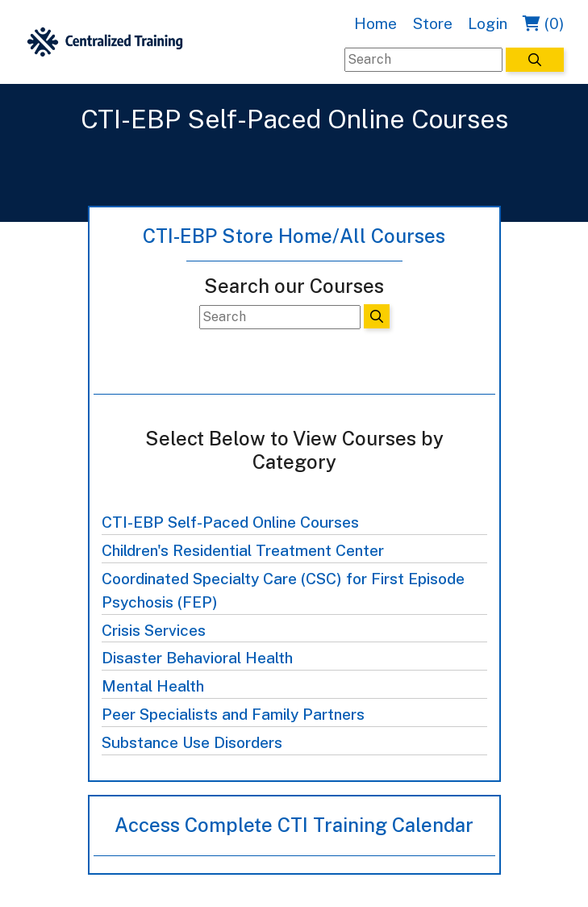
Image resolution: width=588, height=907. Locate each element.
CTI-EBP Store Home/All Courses (294, 236)
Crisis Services (154, 630)
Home (375, 23)
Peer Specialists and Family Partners (233, 714)
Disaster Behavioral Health (197, 658)
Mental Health (153, 686)
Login (488, 23)
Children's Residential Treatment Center (243, 550)
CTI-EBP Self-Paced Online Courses (230, 522)
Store (432, 23)
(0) (543, 23)
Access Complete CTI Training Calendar (294, 825)
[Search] (423, 60)
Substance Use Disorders (192, 742)
